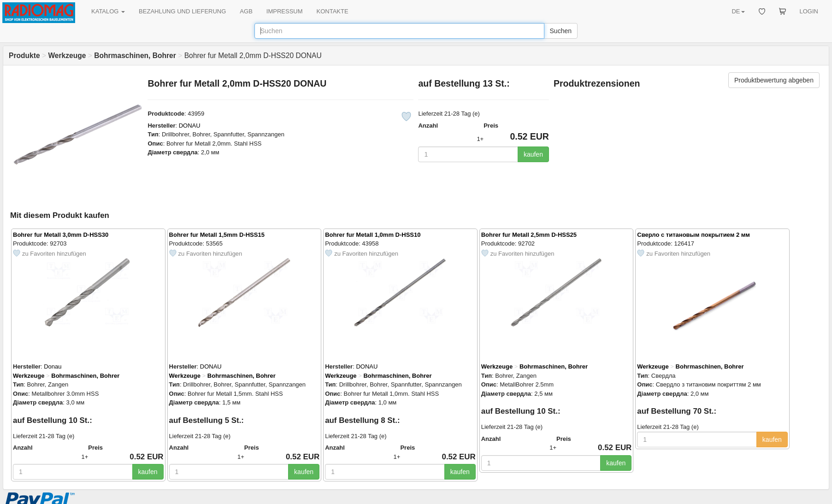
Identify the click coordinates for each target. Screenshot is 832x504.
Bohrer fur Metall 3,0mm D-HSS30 (61, 235)
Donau (53, 366)
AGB (246, 11)
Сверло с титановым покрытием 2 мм (693, 235)
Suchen (561, 31)
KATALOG (108, 11)
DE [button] (738, 11)
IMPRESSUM (285, 11)
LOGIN (809, 11)
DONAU (190, 126)
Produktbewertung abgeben (774, 80)
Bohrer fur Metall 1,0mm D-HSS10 (373, 235)
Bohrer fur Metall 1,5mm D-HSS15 (217, 235)
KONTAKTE (333, 11)
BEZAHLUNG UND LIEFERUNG (182, 11)
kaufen (533, 154)
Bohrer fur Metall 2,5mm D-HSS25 (529, 235)
